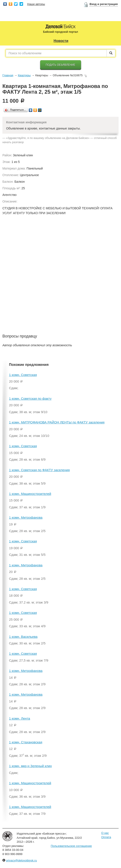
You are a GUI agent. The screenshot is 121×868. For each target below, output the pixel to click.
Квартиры (24, 75)
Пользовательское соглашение (71, 846)
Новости (61, 41)
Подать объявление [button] (60, 65)
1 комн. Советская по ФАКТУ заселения (39, 470)
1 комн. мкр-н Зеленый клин (30, 766)
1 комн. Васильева (23, 637)
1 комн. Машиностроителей (30, 494)
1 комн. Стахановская (26, 742)
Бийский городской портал (60, 32)
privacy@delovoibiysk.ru (22, 860)
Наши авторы (36, 4)
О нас (105, 833)
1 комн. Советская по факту (30, 398)
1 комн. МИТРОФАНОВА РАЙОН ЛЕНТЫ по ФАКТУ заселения (57, 422)
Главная (8, 75)
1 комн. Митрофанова (26, 517)
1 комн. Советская (23, 375)
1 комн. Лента (20, 718)
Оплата (106, 837)
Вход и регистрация (104, 4)
